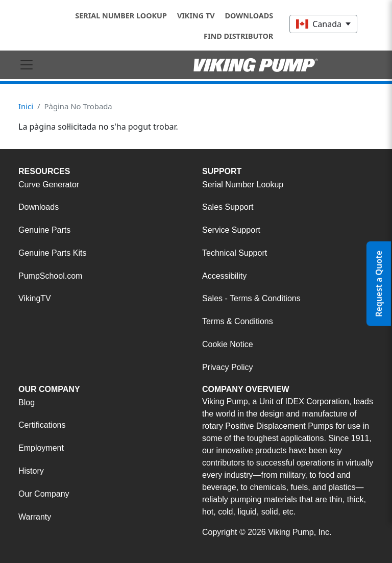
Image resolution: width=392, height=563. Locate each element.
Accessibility (224, 276)
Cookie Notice (228, 344)
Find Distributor (238, 36)
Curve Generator (49, 185)
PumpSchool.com (50, 276)
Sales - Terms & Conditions (251, 298)
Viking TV (196, 16)
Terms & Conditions (238, 321)
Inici (26, 106)
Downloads (249, 16)
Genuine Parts (44, 230)
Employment (41, 448)
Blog (27, 402)
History (31, 471)
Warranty (35, 517)
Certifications (42, 425)
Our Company (44, 494)
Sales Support (228, 207)
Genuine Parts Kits (52, 253)
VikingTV (35, 298)
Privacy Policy (228, 367)
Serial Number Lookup (121, 16)
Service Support (231, 230)
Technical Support (235, 253)
